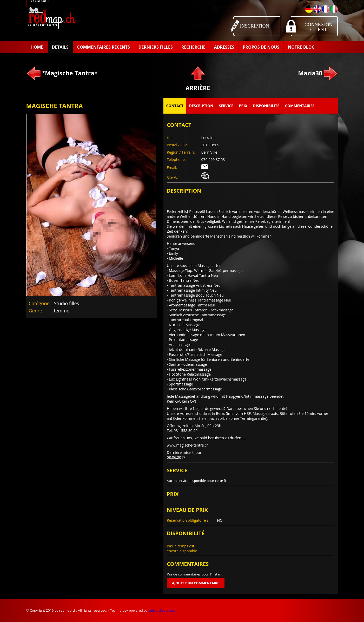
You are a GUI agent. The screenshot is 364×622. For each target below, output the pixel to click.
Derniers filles (156, 47)
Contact (175, 106)
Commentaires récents (104, 47)
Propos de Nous (261, 47)
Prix (243, 106)
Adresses (224, 47)
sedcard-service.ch (163, 610)
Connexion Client (319, 27)
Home (37, 47)
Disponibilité (266, 106)
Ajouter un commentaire (196, 583)
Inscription (255, 26)
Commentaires (300, 106)
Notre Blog (301, 47)
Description (201, 106)
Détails (60, 47)
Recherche (193, 47)
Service (226, 106)
